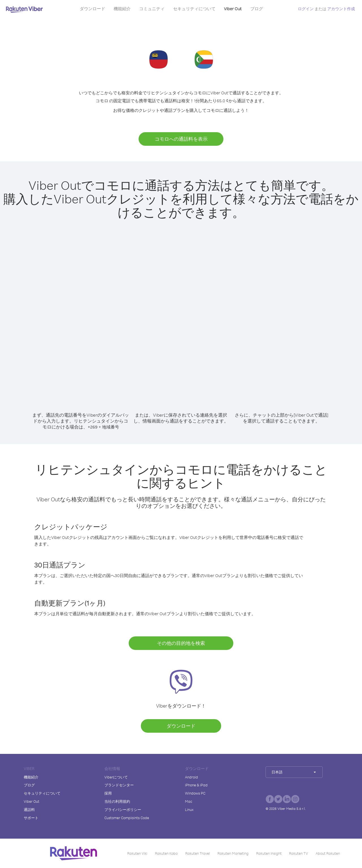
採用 (108, 793)
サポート (31, 818)
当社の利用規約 (117, 801)
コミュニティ (152, 9)
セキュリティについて (194, 9)
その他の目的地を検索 (181, 643)
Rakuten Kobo (166, 853)
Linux (189, 810)
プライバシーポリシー (123, 810)
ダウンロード (92, 9)
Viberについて (116, 777)
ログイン (306, 9)
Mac (189, 801)
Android (191, 777)
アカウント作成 (341, 9)
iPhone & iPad (196, 785)
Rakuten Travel (198, 853)
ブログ (257, 9)
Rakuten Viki (137, 853)
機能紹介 (122, 9)
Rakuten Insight (269, 853)
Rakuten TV (299, 853)
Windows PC (195, 793)
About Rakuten (328, 853)
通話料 (29, 810)
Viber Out (233, 9)
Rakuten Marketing (233, 853)
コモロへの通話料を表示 (181, 139)
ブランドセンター (119, 785)
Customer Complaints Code (127, 818)
